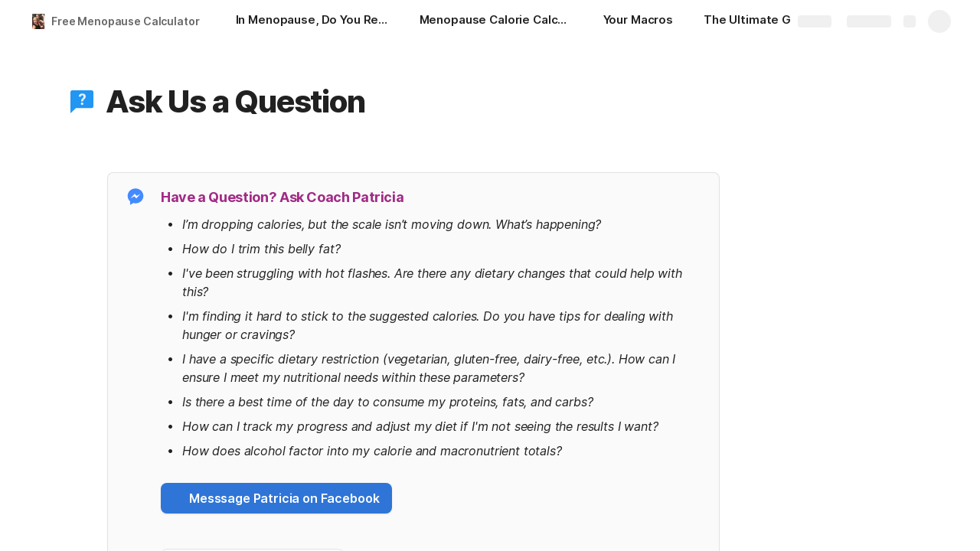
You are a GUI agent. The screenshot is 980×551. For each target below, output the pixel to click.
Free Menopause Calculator (126, 21)
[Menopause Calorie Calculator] (496, 21)
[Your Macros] (638, 21)
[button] (82, 102)
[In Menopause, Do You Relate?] (312, 21)
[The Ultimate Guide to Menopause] (780, 21)
